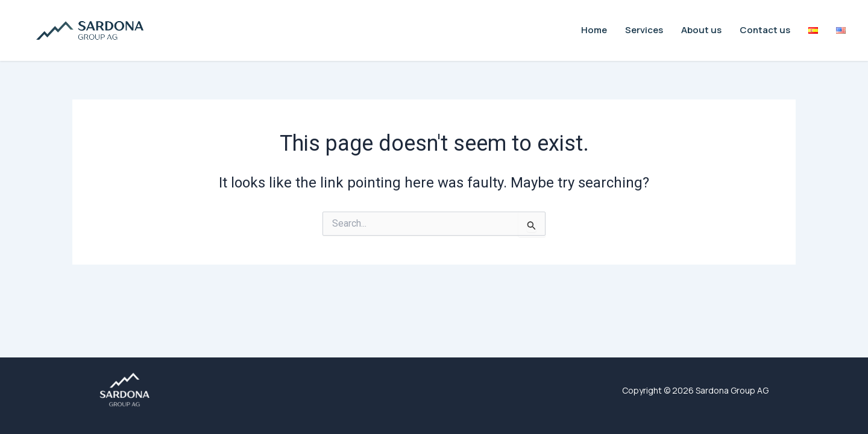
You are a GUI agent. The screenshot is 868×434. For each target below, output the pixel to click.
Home (594, 30)
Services (644, 30)
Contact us (765, 30)
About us (701, 30)
